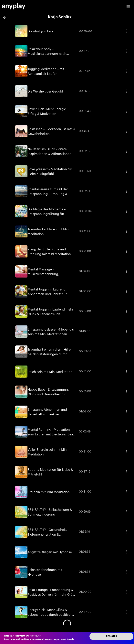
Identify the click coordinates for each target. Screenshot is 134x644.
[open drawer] (128, 6)
